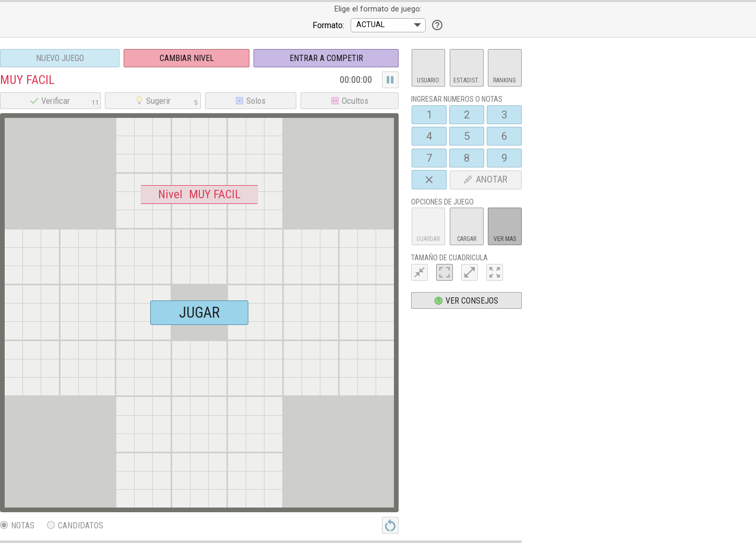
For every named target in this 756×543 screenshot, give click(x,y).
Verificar (65, 101)
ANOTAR (485, 179)
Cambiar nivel (187, 58)
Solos (250, 101)
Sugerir (167, 101)
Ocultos (350, 101)
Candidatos (75, 526)
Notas (17, 526)
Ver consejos (466, 301)
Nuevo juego (60, 58)
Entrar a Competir (326, 58)
